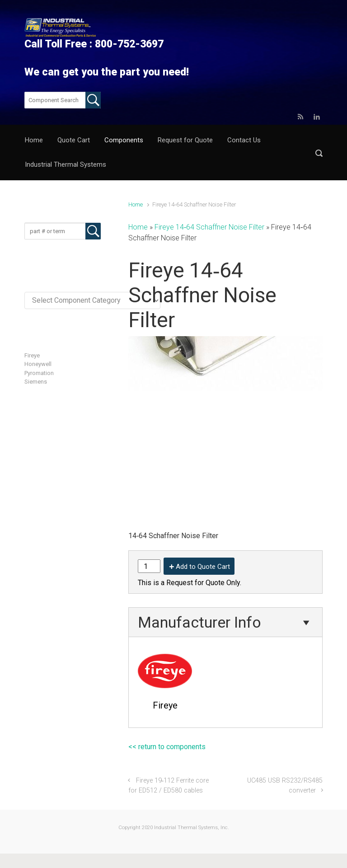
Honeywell (38, 364)
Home (136, 204)
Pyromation (39, 373)
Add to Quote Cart (203, 567)
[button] (319, 153)
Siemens (36, 382)
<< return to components (167, 747)
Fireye (32, 355)
